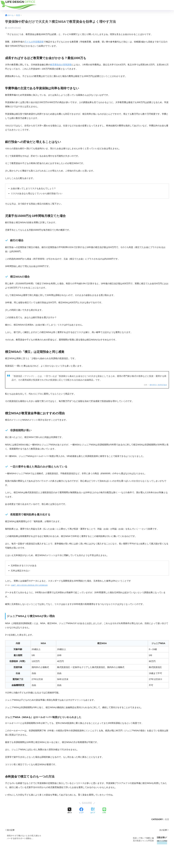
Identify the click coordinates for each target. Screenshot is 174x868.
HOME (87, 857)
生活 (167, 819)
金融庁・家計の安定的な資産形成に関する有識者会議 (29, 585)
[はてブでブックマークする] (93, 811)
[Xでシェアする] (70, 811)
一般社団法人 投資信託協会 (158, 385)
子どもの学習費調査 (34, 42)
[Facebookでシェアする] (81, 811)
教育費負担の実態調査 (61, 65)
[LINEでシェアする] (104, 811)
